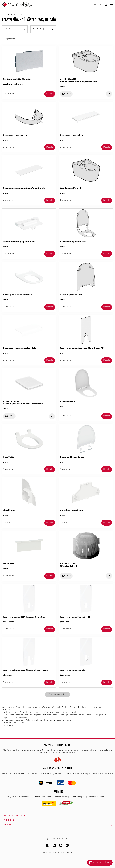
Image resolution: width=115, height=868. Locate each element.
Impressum (48, 853)
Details (50, 94)
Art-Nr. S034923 (86, 565)
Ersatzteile (15, 14)
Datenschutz (66, 853)
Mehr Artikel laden (57, 694)
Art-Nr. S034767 (29, 405)
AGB (57, 853)
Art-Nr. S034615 (86, 83)
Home (5, 14)
